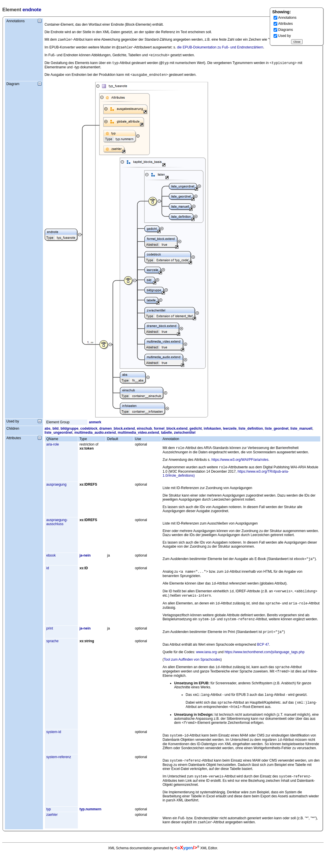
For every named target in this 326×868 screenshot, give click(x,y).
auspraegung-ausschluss (57, 526)
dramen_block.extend (117, 431)
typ (49, 824)
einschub (145, 431)
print (50, 636)
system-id (54, 744)
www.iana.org (206, 661)
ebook (51, 559)
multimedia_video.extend (138, 435)
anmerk (95, 425)
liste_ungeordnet (59, 435)
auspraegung (56, 489)
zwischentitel (185, 435)
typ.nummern (91, 824)
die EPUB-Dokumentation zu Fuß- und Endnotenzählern (220, 48)
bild (55, 431)
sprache (53, 650)
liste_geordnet (277, 431)
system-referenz (59, 770)
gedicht (196, 431)
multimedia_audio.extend (95, 435)
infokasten (212, 431)
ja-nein (85, 559)
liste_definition (251, 431)
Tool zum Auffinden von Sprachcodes (192, 668)
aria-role (53, 447)
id (48, 573)
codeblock (89, 431)
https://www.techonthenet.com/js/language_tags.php (265, 661)
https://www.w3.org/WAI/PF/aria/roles (240, 463)
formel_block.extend (171, 431)
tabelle (167, 435)
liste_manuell (301, 431)
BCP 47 (263, 653)
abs (48, 431)
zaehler (52, 829)
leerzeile (230, 431)
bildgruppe (69, 431)
